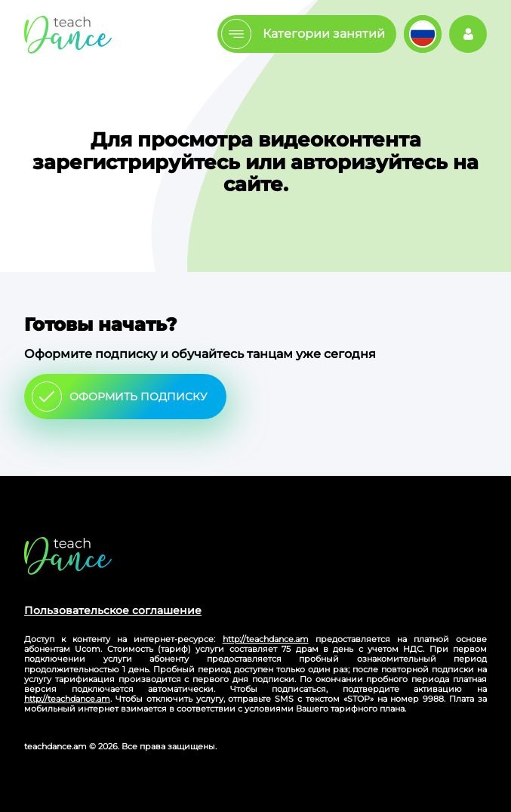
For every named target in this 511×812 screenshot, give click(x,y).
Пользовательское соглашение (113, 610)
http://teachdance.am (266, 639)
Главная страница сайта (68, 556)
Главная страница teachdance (68, 34)
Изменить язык (423, 34)
